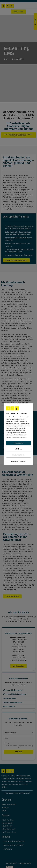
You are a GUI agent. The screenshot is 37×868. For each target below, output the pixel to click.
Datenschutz (15, 461)
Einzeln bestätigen (18, 455)
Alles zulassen (19, 443)
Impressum (23, 461)
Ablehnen (18, 449)
